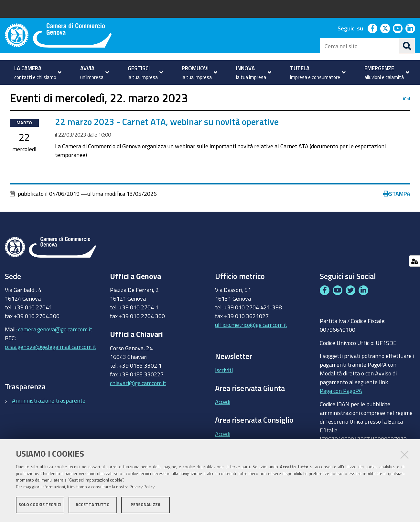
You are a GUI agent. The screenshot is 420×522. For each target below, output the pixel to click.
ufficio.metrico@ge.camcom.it (251, 343)
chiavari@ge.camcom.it (138, 401)
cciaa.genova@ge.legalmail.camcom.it (50, 365)
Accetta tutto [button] (93, 505)
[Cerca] (407, 46)
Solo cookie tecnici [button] (40, 505)
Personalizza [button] (145, 505)
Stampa (397, 212)
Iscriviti (224, 388)
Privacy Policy (142, 487)
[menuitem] (36, 72)
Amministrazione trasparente (49, 419)
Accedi (223, 420)
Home (9, 92)
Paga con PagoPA (341, 409)
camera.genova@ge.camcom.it (55, 347)
